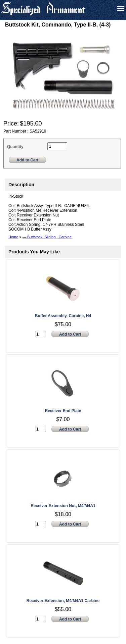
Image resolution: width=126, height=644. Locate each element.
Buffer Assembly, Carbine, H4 (63, 316)
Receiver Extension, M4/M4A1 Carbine (63, 601)
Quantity (15, 147)
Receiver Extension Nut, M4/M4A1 (63, 506)
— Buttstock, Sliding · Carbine (47, 237)
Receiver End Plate (63, 411)
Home (13, 237)
